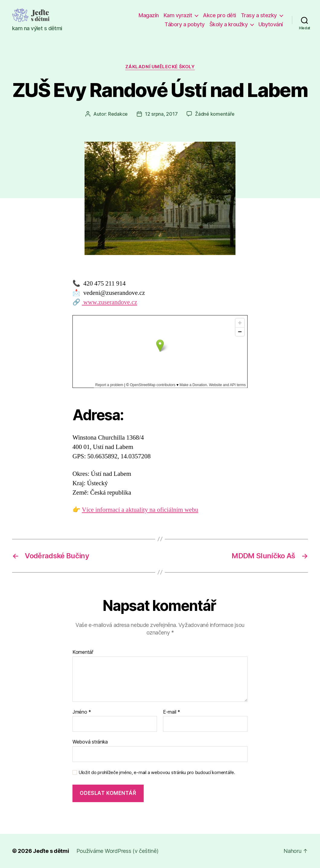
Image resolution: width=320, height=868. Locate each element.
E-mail (172, 712)
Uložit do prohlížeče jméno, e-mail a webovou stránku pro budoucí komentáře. (157, 773)
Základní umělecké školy (160, 67)
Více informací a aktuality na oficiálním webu (140, 510)
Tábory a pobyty (185, 24)
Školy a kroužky (229, 24)
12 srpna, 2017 (161, 114)
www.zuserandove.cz (109, 302)
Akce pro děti (219, 15)
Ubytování (271, 24)
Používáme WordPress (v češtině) (117, 851)
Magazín (149, 15)
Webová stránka (90, 742)
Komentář (83, 652)
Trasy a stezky (259, 15)
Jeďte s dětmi (51, 851)
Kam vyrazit (178, 15)
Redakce (118, 114)
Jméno (82, 712)
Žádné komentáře (215, 114)
